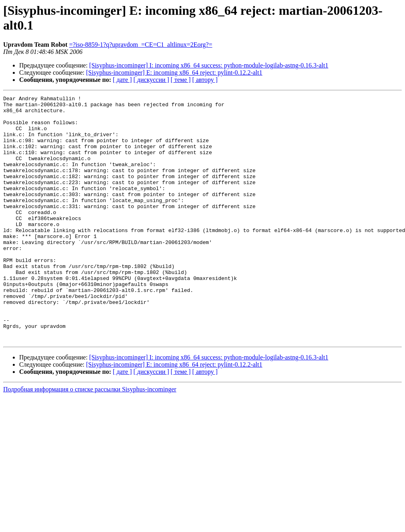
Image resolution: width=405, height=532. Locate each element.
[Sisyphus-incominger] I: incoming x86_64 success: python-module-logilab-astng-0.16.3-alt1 (209, 65)
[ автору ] (205, 80)
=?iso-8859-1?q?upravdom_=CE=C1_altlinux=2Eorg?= (141, 45)
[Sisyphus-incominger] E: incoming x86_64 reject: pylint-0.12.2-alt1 (174, 72)
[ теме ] (181, 80)
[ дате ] (122, 80)
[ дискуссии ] (151, 80)
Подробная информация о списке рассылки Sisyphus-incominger (90, 438)
